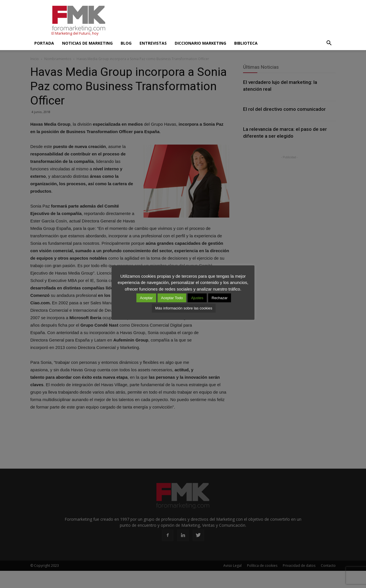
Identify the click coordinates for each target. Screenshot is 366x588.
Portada (44, 43)
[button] (329, 43)
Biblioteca (246, 43)
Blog (126, 43)
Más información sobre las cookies (184, 308)
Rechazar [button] (220, 298)
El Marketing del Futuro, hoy (75, 33)
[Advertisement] (232, 21)
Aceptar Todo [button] (172, 298)
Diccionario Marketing (200, 43)
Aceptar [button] (146, 298)
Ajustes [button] (197, 298)
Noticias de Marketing (87, 43)
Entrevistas (153, 43)
